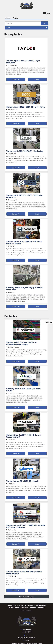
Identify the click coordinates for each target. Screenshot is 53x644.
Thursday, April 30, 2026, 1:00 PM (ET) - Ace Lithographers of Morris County (22, 343)
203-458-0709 (26, 632)
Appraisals (33, 608)
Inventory (10, 605)
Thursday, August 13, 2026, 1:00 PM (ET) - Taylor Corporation (23, 62)
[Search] (23, 23)
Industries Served (33, 605)
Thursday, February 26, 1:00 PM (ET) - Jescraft (22, 481)
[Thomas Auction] (26, 621)
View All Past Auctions (27, 597)
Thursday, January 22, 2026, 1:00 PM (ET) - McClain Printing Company (24, 572)
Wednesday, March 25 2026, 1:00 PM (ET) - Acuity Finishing (23, 390)
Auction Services (14, 608)
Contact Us (16, 79)
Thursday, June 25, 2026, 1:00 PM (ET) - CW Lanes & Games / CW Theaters (24, 242)
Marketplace (41, 608)
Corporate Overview (20, 605)
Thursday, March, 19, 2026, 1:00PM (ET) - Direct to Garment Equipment (24, 436)
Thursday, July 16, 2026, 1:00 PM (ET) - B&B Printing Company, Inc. (24, 196)
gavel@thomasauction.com (26, 638)
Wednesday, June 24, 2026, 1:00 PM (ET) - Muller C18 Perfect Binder (24, 289)
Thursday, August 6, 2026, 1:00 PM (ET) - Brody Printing (26, 107)
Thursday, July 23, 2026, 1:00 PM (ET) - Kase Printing (25, 151)
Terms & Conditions (26, 610)
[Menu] (45, 13)
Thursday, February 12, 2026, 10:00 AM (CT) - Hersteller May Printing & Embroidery (26, 526)
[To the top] (48, 322)
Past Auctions (24, 608)
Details (37, 79)
